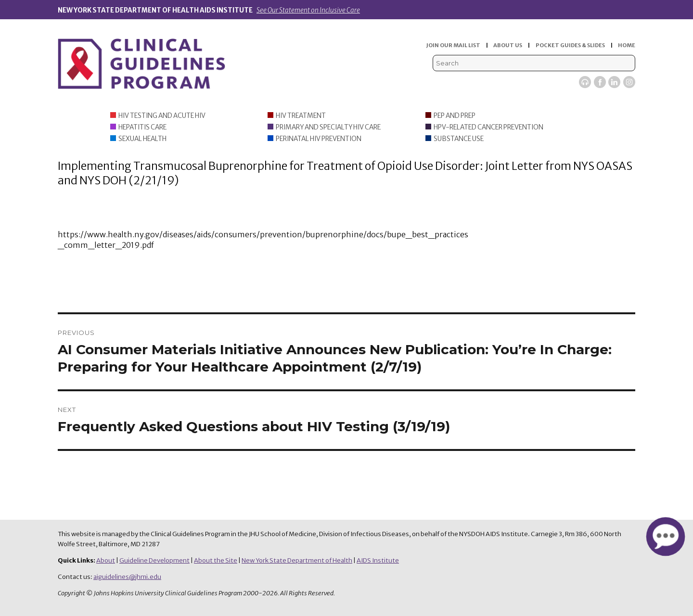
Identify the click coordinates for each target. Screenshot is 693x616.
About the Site (216, 560)
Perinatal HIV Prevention (319, 139)
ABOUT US (508, 45)
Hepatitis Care (142, 127)
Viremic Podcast (585, 82)
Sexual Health (142, 139)
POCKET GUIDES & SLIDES (570, 45)
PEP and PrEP (455, 116)
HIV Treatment (301, 116)
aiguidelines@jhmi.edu (127, 577)
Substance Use (459, 139)
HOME (627, 45)
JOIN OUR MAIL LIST (453, 45)
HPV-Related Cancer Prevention (488, 127)
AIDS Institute (378, 560)
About (106, 560)
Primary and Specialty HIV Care (328, 127)
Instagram (629, 82)
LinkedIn (614, 82)
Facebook (600, 82)
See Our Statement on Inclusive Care (308, 10)
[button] (665, 536)
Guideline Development (154, 560)
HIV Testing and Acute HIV (162, 116)
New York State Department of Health (297, 560)
